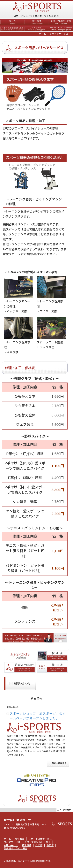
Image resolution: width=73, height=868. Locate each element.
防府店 (50, 845)
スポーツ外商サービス (40, 839)
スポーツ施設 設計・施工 (37, 842)
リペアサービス (12, 842)
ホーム (42, 34)
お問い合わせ (22, 683)
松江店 (39, 845)
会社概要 (20, 839)
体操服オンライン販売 (16, 849)
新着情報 (27, 845)
